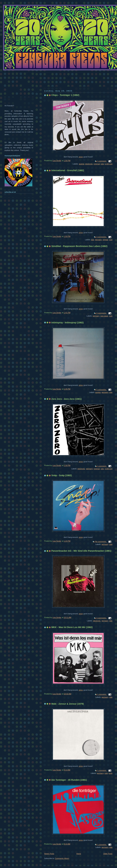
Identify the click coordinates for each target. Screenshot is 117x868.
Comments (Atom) (62, 858)
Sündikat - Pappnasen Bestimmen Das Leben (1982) (79, 246)
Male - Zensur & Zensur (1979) (68, 704)
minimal (97, 164)
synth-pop (109, 164)
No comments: (101, 541)
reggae (105, 240)
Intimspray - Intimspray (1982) (68, 323)
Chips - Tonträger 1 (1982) (65, 95)
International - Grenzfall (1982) (68, 170)
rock (111, 240)
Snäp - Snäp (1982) (62, 475)
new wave (104, 316)
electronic (89, 164)
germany (98, 240)
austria (82, 164)
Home (79, 854)
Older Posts (108, 854)
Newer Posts (49, 854)
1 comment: (102, 161)
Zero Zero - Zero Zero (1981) (67, 399)
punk (110, 773)
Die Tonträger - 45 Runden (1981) (69, 780)
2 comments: (102, 237)
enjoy (81, 157)
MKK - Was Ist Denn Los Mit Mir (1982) (72, 627)
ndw (102, 164)
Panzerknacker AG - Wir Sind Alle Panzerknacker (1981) (81, 551)
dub (93, 240)
